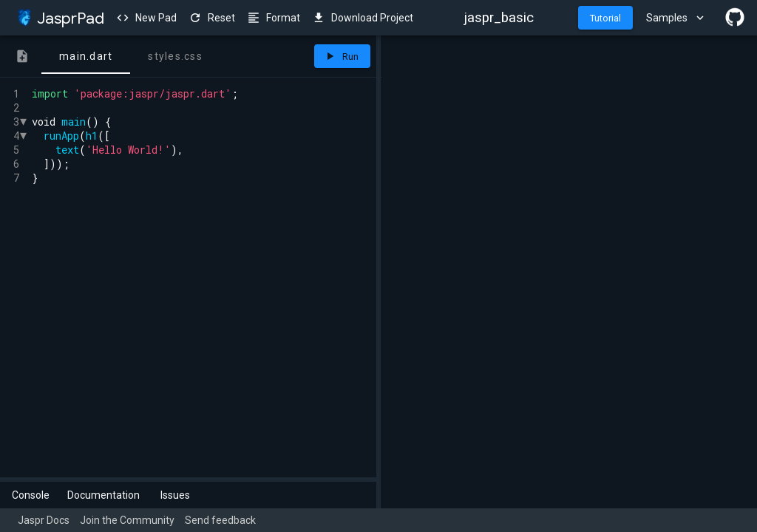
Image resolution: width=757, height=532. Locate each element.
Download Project (363, 18)
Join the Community (127, 520)
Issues (175, 495)
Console (31, 495)
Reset (212, 18)
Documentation (103, 495)
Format (274, 18)
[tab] (22, 56)
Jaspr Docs (44, 520)
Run (341, 56)
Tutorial (605, 18)
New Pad (146, 18)
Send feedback (220, 520)
